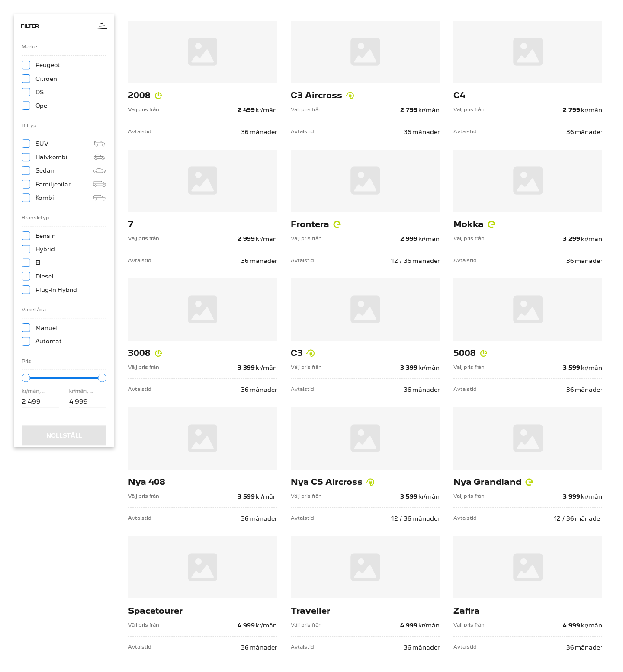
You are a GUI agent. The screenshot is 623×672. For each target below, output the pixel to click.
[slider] (25, 386)
